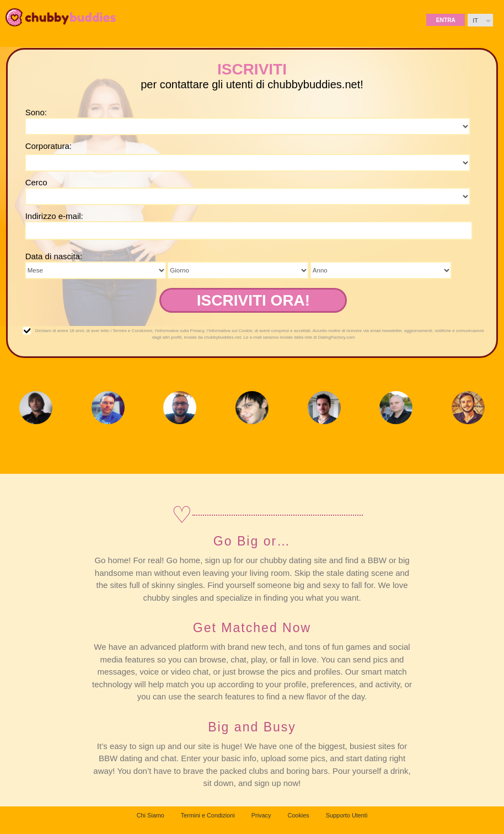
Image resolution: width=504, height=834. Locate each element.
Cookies (298, 815)
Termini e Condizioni (132, 331)
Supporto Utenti (347, 815)
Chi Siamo (151, 815)
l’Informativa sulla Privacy (180, 331)
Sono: (36, 112)
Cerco (36, 182)
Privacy (261, 815)
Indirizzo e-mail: (54, 216)
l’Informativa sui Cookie (230, 331)
